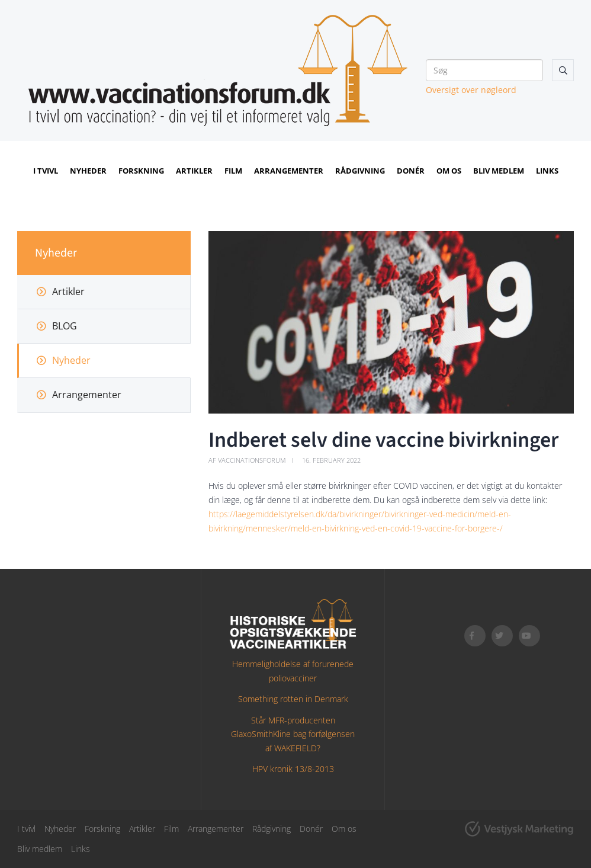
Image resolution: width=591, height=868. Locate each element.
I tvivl (46, 171)
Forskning (141, 171)
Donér (411, 171)
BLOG (65, 326)
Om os (449, 171)
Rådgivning (360, 171)
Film (233, 171)
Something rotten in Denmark (293, 699)
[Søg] (484, 70)
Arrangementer (289, 171)
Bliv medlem (499, 171)
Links (547, 171)
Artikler (194, 171)
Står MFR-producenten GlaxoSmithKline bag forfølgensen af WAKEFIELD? (293, 734)
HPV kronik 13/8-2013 (293, 769)
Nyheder (88, 171)
